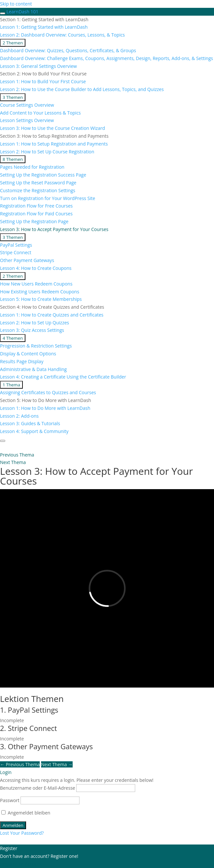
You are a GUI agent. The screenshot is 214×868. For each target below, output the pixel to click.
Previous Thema (20, 764)
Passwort (10, 800)
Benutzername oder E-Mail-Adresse (38, 788)
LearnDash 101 (22, 12)
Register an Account (21, 864)
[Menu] (3, 441)
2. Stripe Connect (29, 728)
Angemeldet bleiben (26, 813)
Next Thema (57, 764)
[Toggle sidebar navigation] (3, 13)
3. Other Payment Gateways (46, 746)
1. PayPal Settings (29, 710)
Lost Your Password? (22, 833)
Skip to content (16, 4)
